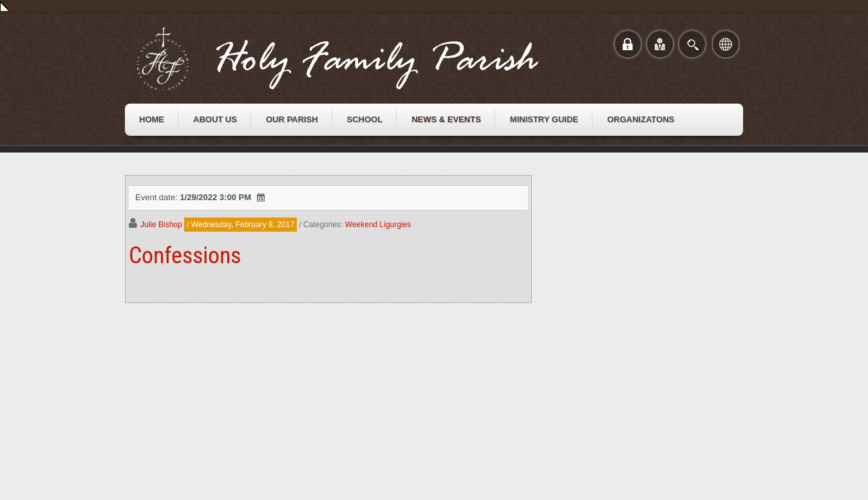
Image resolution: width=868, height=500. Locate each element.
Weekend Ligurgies (378, 225)
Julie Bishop (161, 225)
